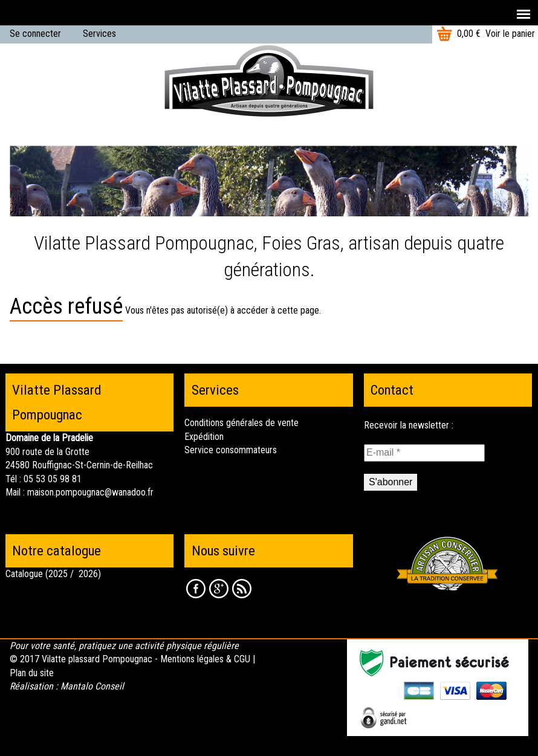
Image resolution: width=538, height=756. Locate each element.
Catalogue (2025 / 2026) (53, 574)
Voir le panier (510, 34)
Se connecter (35, 34)
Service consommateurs (231, 450)
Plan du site (32, 673)
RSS (242, 589)
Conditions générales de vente (241, 423)
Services (99, 34)
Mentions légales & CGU (205, 659)
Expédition (204, 437)
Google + (219, 589)
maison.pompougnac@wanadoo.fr (90, 492)
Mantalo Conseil (92, 686)
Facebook (196, 589)
